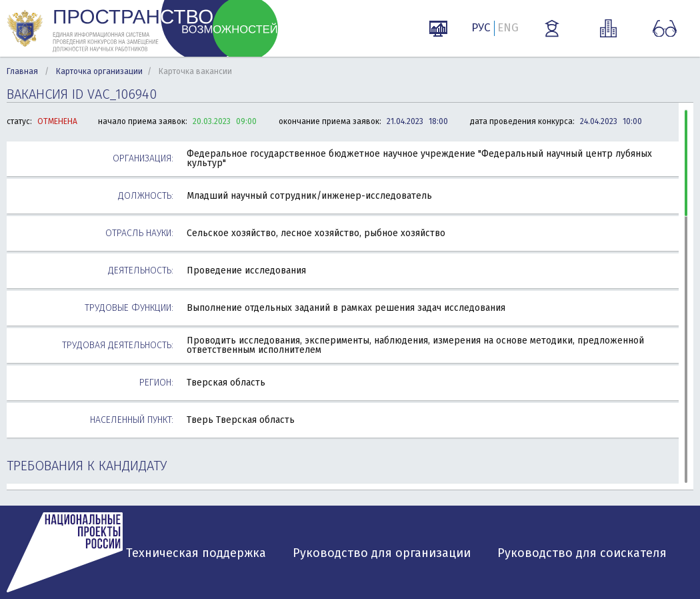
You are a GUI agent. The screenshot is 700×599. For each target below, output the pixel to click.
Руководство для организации (382, 553)
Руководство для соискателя (582, 553)
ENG (508, 28)
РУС (481, 28)
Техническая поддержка (196, 553)
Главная (22, 71)
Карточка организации (99, 71)
